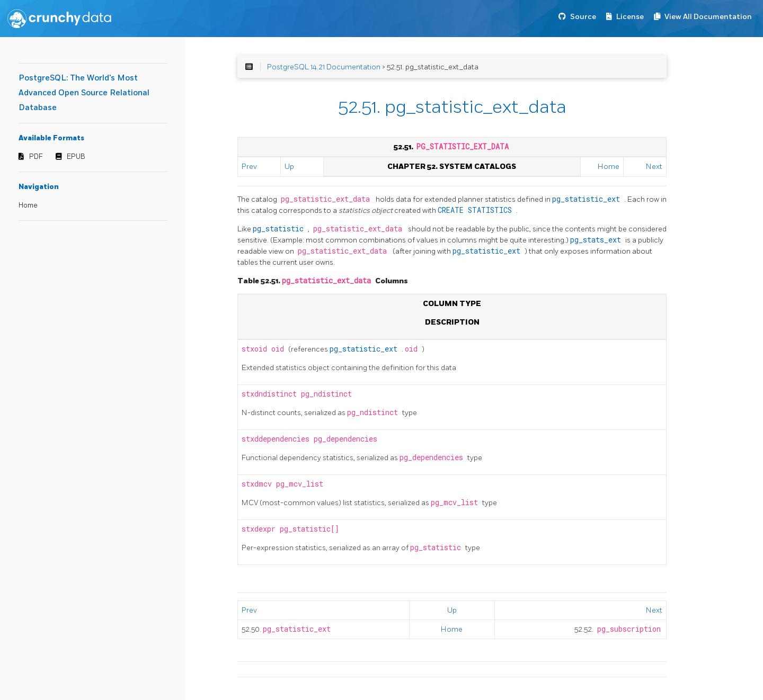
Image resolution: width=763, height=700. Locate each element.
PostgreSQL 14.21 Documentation (324, 67)
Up (289, 167)
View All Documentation (708, 17)
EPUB (76, 157)
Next (654, 167)
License (630, 17)
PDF (36, 157)
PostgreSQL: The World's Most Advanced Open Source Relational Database (84, 93)
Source (583, 17)
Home (28, 205)
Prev (249, 167)
